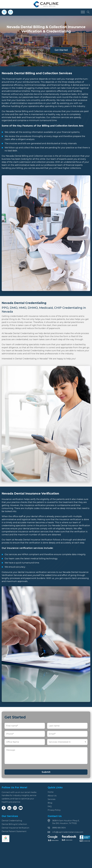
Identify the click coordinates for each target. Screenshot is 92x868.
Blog (50, 803)
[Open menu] (83, 12)
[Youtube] (21, 808)
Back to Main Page (33, 50)
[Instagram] (15, 808)
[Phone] (4, 12)
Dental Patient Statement (14, 831)
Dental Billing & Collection (14, 824)
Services (51, 799)
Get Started (61, 50)
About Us (52, 796)
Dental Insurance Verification (15, 828)
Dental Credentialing (12, 821)
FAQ (50, 806)
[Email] (11, 12)
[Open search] (88, 12)
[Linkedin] (9, 808)
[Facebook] (4, 808)
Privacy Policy (54, 810)
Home (51, 792)
